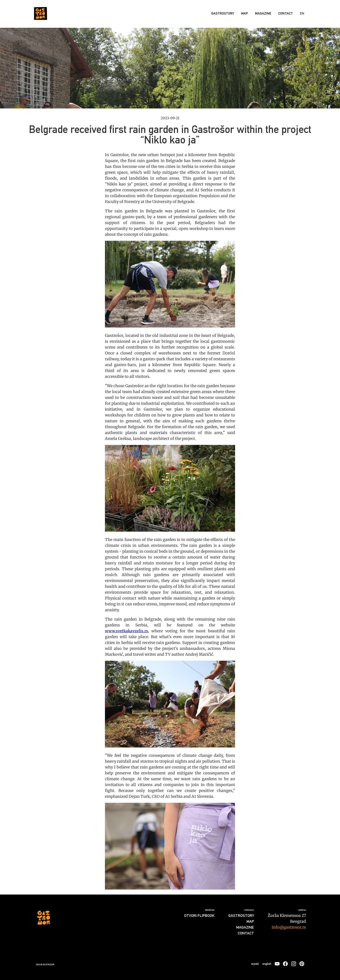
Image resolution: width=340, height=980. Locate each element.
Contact (286, 13)
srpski (255, 964)
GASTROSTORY (223, 13)
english (267, 964)
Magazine (263, 13)
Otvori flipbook (199, 915)
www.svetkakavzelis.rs (127, 631)
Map (245, 13)
